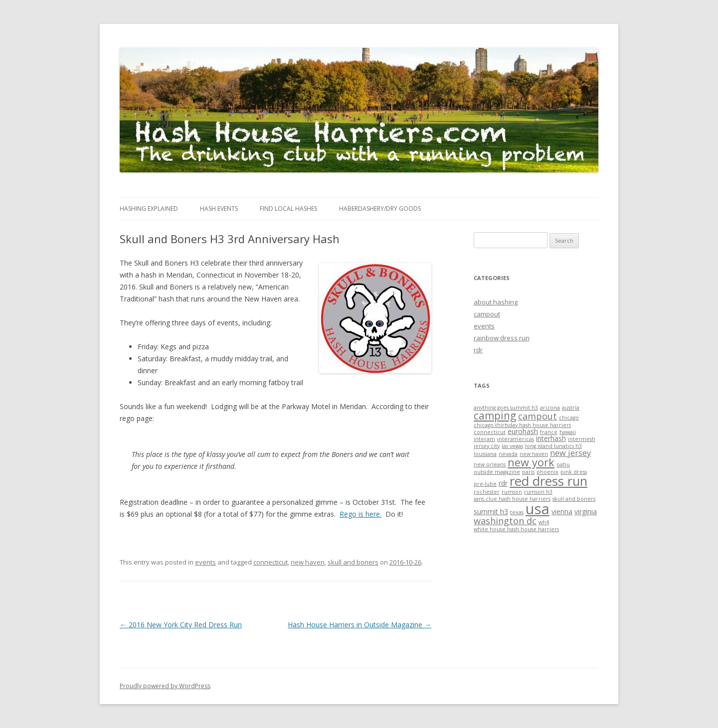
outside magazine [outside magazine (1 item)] (497, 472)
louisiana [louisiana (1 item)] (485, 454)
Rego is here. (360, 514)
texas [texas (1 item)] (517, 512)
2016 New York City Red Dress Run (181, 625)
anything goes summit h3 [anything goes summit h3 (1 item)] (506, 408)
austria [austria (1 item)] (571, 408)
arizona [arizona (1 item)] (550, 408)
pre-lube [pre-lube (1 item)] (485, 484)
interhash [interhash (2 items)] (551, 438)
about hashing (496, 302)
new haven (308, 562)
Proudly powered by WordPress (165, 686)
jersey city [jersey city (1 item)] (487, 446)
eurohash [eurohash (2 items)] (523, 431)
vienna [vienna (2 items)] (562, 511)
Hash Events (219, 209)
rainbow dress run (502, 338)
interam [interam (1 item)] (484, 439)
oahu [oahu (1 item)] (563, 464)
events (205, 562)
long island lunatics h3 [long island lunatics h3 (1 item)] (553, 446)
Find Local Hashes (288, 209)
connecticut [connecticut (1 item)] (490, 432)
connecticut (270, 562)
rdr (478, 350)
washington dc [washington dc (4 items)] (505, 521)
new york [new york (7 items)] (531, 462)
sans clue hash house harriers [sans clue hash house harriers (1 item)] (512, 499)
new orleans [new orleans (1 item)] (490, 464)
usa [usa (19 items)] (538, 509)
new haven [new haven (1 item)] (534, 454)
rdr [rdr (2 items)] (503, 483)
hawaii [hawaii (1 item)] (568, 432)
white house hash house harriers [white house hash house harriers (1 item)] (516, 529)
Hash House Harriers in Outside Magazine (359, 625)
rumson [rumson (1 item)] (512, 492)
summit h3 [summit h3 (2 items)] (491, 511)
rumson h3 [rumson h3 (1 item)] (538, 492)
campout (487, 314)
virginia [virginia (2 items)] (586, 511)
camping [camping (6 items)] (495, 416)
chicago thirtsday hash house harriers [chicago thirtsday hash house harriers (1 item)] (522, 425)
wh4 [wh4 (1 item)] (544, 522)
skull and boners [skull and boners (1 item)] (574, 499)
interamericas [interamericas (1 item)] (516, 439)
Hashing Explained (149, 209)
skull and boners (353, 562)
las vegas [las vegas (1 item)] (512, 446)
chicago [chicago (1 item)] (569, 418)
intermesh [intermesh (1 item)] (582, 439)
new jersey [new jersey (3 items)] (570, 453)
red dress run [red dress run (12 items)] (548, 481)
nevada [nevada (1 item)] (508, 454)
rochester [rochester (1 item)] (487, 492)
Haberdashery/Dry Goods (380, 209)
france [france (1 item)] (549, 432)
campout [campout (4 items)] (538, 416)
